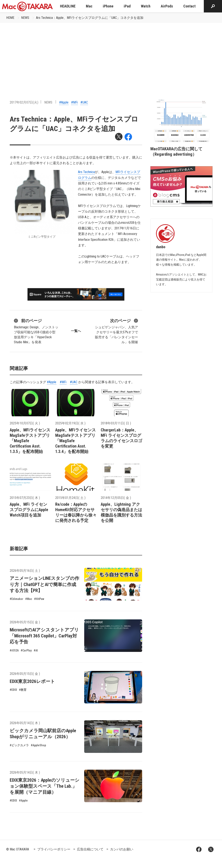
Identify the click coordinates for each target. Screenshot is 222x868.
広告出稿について (90, 849)
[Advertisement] (111, 54)
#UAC (84, 102)
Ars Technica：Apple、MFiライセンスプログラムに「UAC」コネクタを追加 (90, 18)
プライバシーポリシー (54, 849)
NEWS (25, 18)
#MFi (74, 102)
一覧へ (76, 331)
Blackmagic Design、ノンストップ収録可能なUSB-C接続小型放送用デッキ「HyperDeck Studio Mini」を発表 (36, 331)
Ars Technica (86, 172)
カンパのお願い (122, 849)
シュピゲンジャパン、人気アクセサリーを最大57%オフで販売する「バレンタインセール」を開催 (116, 331)
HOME (10, 18)
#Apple (64, 102)
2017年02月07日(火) (24, 102)
